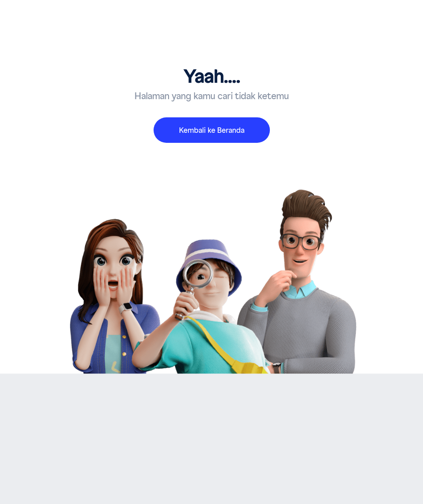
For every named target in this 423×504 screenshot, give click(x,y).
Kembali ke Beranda (212, 131)
